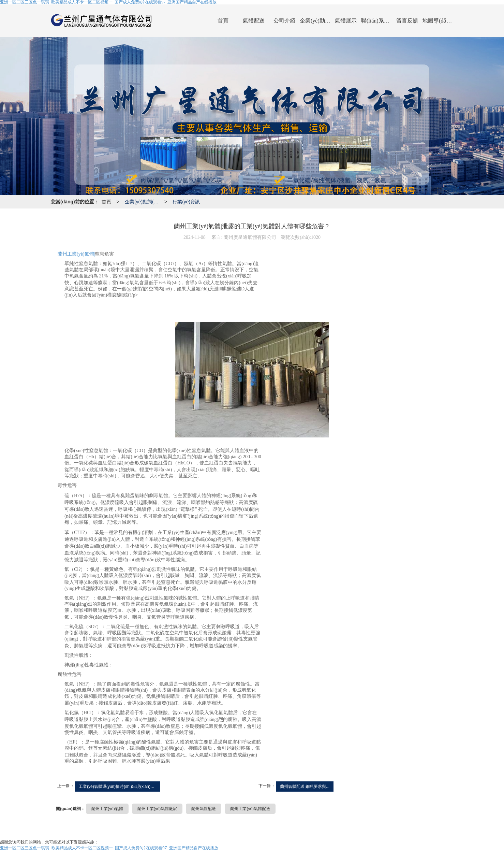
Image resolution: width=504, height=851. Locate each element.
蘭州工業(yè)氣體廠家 (157, 809)
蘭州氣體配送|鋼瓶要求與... (305, 787)
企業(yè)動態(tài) (315, 21)
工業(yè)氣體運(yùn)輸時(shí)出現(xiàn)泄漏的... (119, 787)
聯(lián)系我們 (376, 21)
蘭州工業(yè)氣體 (107, 809)
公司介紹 (284, 21)
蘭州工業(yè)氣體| (76, 254)
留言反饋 (407, 21)
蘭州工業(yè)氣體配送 (250, 809)
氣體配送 (254, 21)
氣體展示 (346, 21)
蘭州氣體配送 (204, 809)
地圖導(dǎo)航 (438, 21)
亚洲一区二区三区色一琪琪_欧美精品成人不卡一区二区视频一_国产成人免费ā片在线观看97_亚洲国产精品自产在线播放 (109, 848)
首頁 (223, 21)
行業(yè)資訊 (186, 202)
